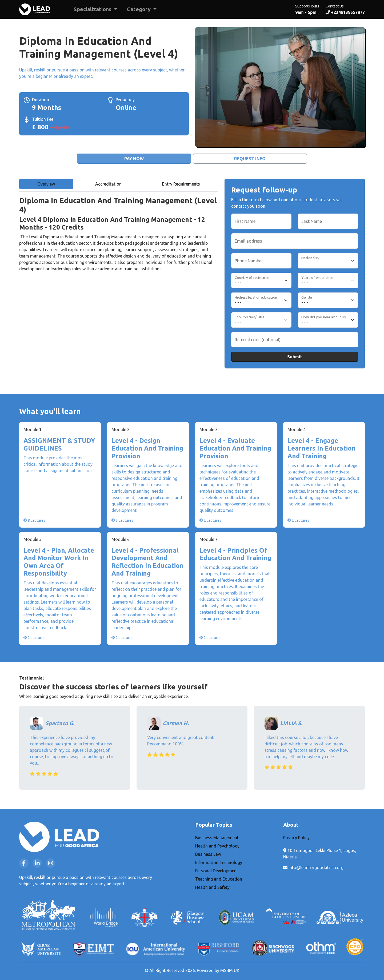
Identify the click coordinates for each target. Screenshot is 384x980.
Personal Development (217, 871)
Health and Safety (212, 887)
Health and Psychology (217, 846)
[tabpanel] (119, 246)
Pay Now (134, 159)
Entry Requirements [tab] (181, 184)
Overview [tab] (46, 184)
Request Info (250, 159)
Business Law (208, 854)
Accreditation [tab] (108, 184)
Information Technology (219, 862)
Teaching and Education (219, 879)
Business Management (217, 838)
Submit (295, 357)
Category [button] (139, 9)
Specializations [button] (93, 9)
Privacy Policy (296, 838)
